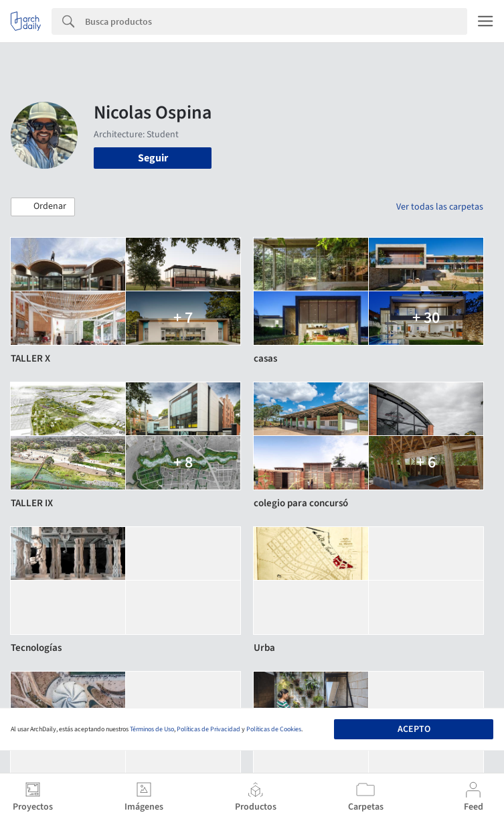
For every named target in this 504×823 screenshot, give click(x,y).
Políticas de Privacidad (208, 729)
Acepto (414, 729)
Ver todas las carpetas (440, 207)
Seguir (153, 158)
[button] (43, 207)
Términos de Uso (152, 729)
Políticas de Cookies (274, 729)
